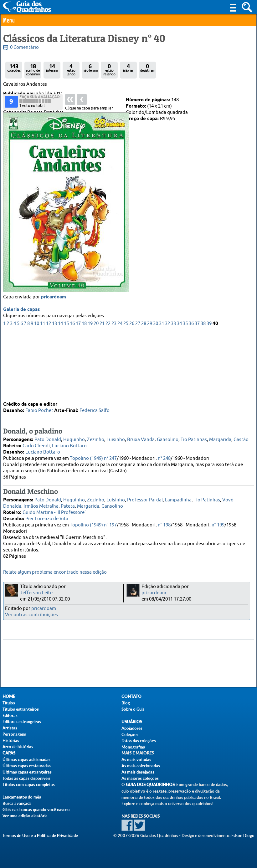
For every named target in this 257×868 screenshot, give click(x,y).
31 (162, 389)
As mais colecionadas (141, 766)
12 (49, 389)
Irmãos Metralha (41, 505)
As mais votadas (136, 759)
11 (43, 389)
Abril (27, 100)
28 (144, 389)
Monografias (133, 747)
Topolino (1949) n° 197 (93, 524)
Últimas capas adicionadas (26, 759)
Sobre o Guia (133, 709)
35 (185, 389)
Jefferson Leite (36, 593)
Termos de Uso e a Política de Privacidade (40, 835)
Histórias (11, 740)
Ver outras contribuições (31, 615)
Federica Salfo (95, 409)
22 (108, 389)
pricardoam (54, 363)
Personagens (14, 734)
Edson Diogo (243, 835)
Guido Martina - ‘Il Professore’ (54, 511)
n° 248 (164, 457)
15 (66, 389)
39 (209, 389)
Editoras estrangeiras (22, 722)
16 (72, 389)
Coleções (130, 734)
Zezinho (96, 438)
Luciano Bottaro (69, 445)
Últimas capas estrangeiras (27, 772)
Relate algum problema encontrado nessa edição (55, 572)
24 (120, 389)
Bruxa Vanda (141, 438)
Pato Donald (48, 438)
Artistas (10, 728)
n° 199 (218, 524)
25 (126, 389)
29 (150, 389)
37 (197, 389)
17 (78, 389)
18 (84, 389)
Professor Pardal (145, 499)
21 (102, 389)
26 (132, 389)
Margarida (220, 438)
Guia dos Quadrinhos (150, 785)
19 (90, 389)
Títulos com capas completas (29, 784)
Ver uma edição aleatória (25, 816)
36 (191, 389)
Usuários (132, 722)
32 (167, 389)
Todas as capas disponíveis (26, 778)
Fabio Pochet (39, 409)
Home (9, 696)
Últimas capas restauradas (27, 766)
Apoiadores (132, 728)
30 (156, 389)
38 (203, 389)
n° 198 (164, 524)
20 (96, 389)
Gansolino (168, 438)
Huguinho (74, 438)
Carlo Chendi (36, 445)
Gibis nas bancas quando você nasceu (36, 810)
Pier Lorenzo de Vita (47, 518)
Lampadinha (178, 499)
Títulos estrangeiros (21, 709)
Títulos (9, 703)
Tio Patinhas (194, 438)
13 (54, 389)
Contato (131, 696)
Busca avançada (17, 803)
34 (179, 389)
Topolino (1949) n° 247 (93, 457)
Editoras (10, 715)
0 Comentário (24, 47)
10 (37, 389)
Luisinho (116, 438)
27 (138, 389)
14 (60, 389)
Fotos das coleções (139, 741)
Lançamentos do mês (22, 797)
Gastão (241, 438)
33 (173, 389)
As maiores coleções (140, 778)
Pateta (68, 505)
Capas (9, 753)
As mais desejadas (138, 772)
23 (114, 389)
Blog (126, 703)
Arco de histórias (18, 747)
